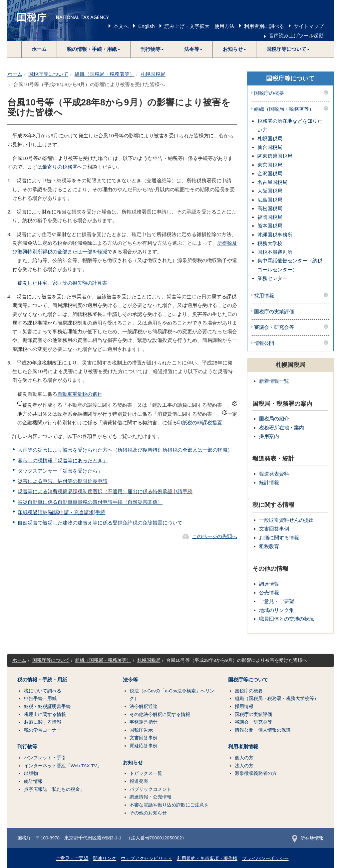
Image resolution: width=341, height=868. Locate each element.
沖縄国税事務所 (275, 235)
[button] (94, 49)
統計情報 (269, 482)
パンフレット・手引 (45, 758)
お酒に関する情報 (279, 538)
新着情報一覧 (274, 381)
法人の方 (244, 766)
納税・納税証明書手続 (47, 707)
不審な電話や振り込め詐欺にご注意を (169, 805)
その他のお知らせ (148, 813)
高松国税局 (270, 208)
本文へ (121, 26)
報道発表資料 (274, 474)
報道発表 (139, 781)
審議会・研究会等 (274, 327)
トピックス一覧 (146, 773)
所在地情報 (308, 838)
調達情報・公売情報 (151, 797)
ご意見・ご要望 (277, 601)
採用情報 (264, 296)
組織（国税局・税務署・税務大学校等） (277, 699)
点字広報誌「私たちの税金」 (54, 789)
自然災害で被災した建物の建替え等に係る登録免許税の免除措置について (100, 523)
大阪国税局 (270, 191)
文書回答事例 (274, 529)
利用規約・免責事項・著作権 (207, 859)
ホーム (39, 49)
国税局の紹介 (274, 419)
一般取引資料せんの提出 (287, 520)
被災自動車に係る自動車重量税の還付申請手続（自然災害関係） (90, 502)
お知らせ (133, 763)
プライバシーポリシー (265, 859)
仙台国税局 (270, 147)
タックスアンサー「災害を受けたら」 (60, 471)
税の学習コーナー (43, 730)
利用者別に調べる (264, 26)
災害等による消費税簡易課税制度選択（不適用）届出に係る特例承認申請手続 (105, 491)
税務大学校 (270, 243)
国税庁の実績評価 (274, 312)
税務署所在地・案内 (282, 428)
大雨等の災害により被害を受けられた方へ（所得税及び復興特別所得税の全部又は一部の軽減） (125, 450)
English (146, 26)
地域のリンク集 (277, 610)
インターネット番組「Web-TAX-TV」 (63, 766)
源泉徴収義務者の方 (256, 773)
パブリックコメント (151, 789)
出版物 (31, 773)
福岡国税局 (270, 217)
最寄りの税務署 (60, 167)
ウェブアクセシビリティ (147, 859)
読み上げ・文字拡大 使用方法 (199, 26)
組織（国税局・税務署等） (105, 74)
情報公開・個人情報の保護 (263, 730)
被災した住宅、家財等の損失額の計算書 (62, 283)
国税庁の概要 (269, 93)
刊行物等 (27, 747)
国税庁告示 (141, 730)
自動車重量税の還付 (80, 394)
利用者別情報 (243, 747)
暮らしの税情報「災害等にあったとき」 (63, 460)
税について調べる (43, 691)
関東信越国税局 (275, 156)
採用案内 (269, 436)
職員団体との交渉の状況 (287, 619)
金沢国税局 (270, 173)
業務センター (272, 278)
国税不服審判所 (275, 252)
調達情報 (269, 584)
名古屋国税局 (272, 182)
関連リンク (105, 859)
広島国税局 (270, 200)
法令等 (130, 680)
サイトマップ (309, 26)
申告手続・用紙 (40, 699)
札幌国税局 (153, 74)
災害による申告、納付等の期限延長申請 (63, 481)
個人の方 (244, 758)
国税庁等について (48, 74)
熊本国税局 (270, 226)
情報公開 (264, 343)
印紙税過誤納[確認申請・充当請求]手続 (61, 512)
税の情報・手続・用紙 (42, 680)
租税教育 (269, 546)
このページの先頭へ (215, 536)
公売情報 (269, 592)
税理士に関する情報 (45, 715)
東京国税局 (270, 165)
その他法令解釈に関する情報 (160, 715)
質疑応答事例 (144, 746)
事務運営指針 (144, 722)
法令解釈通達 (144, 707)
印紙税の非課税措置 (200, 423)
